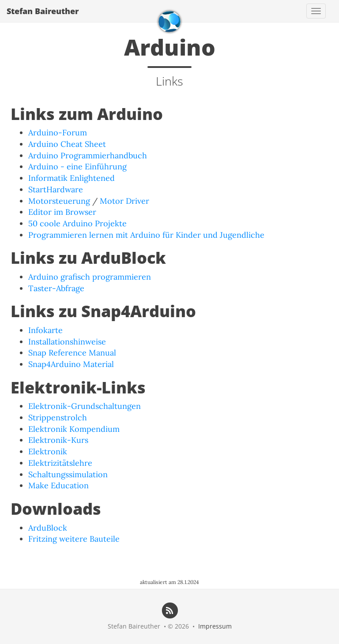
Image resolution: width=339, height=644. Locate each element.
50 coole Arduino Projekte (77, 223)
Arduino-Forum (58, 133)
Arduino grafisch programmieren (90, 277)
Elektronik (48, 451)
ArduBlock (48, 528)
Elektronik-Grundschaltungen (85, 406)
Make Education (58, 485)
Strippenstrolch (58, 417)
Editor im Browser (62, 212)
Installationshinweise (67, 342)
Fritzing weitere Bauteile (74, 539)
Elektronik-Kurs (58, 440)
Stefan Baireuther (43, 11)
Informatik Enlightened (72, 178)
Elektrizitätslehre (60, 463)
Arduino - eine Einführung (77, 167)
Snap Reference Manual (72, 353)
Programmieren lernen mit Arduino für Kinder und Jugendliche (146, 235)
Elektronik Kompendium (74, 429)
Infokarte (45, 330)
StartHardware (56, 189)
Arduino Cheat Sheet (67, 144)
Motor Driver (124, 201)
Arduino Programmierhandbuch (88, 155)
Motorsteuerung (59, 201)
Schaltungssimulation (68, 474)
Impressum (215, 626)
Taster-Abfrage (56, 288)
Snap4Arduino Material (71, 364)
